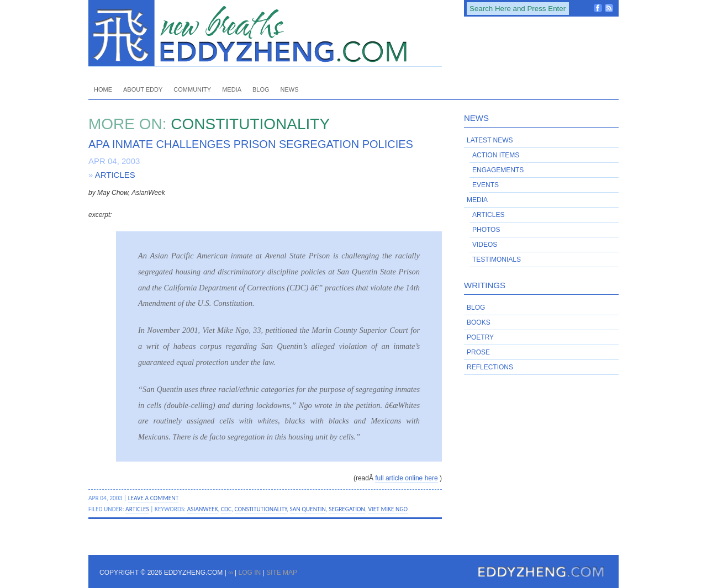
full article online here (406, 478)
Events (486, 185)
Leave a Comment (154, 498)
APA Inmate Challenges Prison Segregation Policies (251, 144)
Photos (486, 230)
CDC (226, 509)
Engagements (498, 170)
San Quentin (308, 509)
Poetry (480, 337)
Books (479, 322)
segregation (347, 509)
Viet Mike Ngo (388, 509)
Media (232, 89)
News (290, 89)
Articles (115, 175)
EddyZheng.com (265, 33)
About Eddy (143, 89)
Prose (478, 352)
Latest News (490, 140)
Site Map (282, 573)
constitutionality (261, 509)
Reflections (490, 367)
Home (103, 89)
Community (192, 89)
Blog (261, 89)
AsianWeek (203, 509)
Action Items (496, 155)
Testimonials (497, 259)
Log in (249, 573)
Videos (485, 245)
